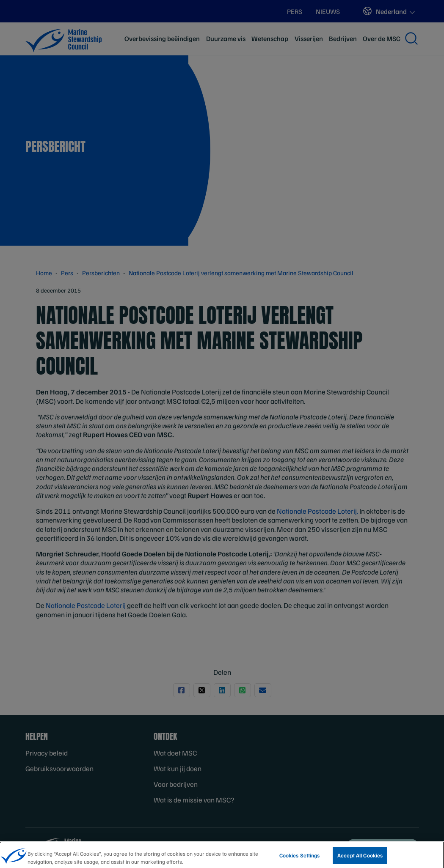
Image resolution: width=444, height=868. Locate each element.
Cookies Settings (300, 859)
